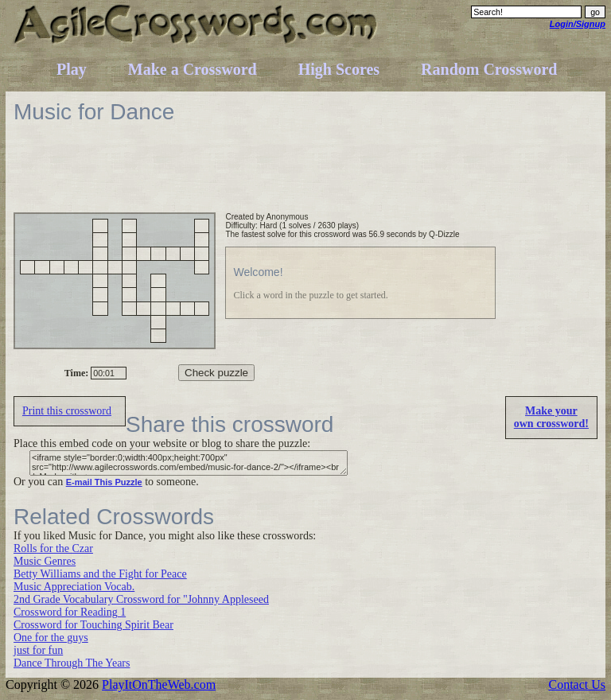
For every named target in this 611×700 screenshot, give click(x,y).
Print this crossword (67, 411)
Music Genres (45, 561)
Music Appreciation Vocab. (74, 587)
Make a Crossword (193, 69)
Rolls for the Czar (53, 548)
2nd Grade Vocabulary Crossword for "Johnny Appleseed (141, 599)
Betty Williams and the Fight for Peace (100, 574)
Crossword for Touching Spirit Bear (93, 625)
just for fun (38, 650)
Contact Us (577, 684)
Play (72, 69)
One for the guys (51, 638)
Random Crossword (489, 69)
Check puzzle (216, 373)
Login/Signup (578, 24)
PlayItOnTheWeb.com (159, 684)
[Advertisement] (303, 177)
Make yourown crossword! (551, 417)
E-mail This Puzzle (104, 482)
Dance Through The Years (72, 663)
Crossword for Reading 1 (70, 612)
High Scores (339, 69)
